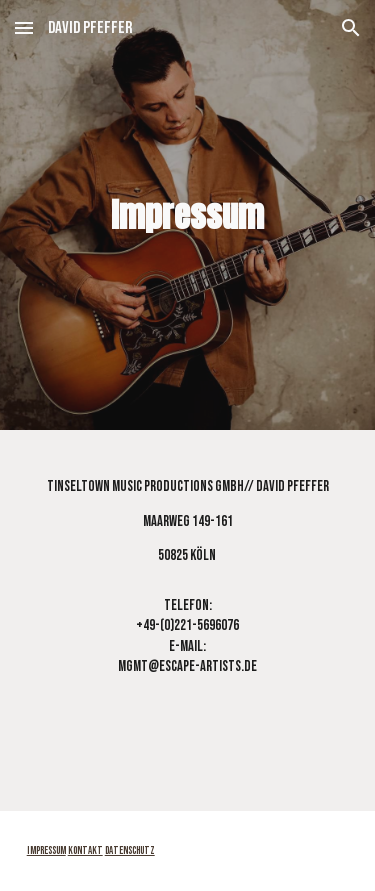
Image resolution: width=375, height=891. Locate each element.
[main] (188, 215)
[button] (24, 27)
